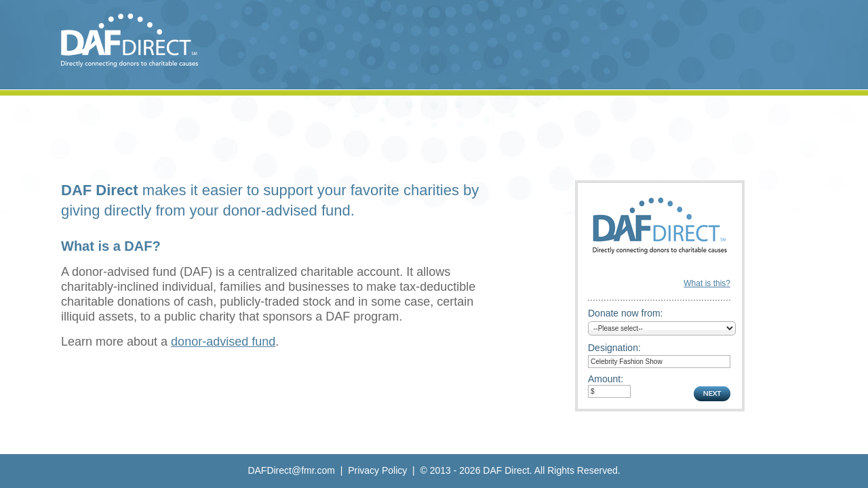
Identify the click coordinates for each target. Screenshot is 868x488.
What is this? (707, 283)
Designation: (614, 348)
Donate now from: (626, 313)
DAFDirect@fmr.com (291, 470)
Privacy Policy (377, 470)
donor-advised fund (223, 342)
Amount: (606, 379)
